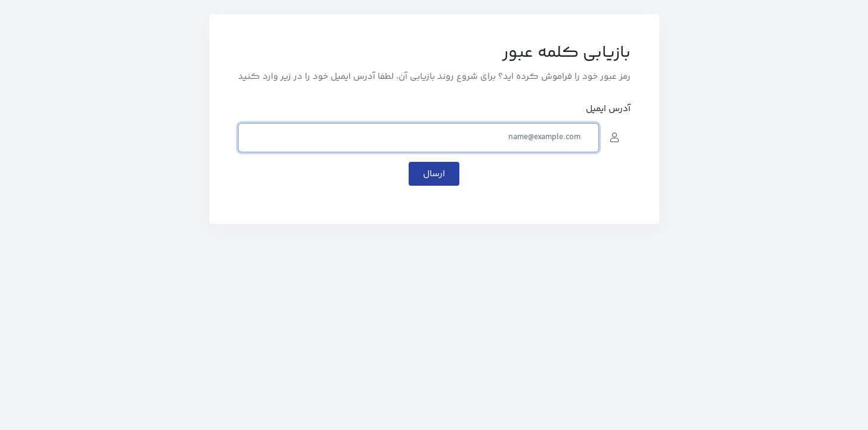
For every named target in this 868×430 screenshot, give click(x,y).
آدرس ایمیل (608, 109)
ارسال (434, 174)
